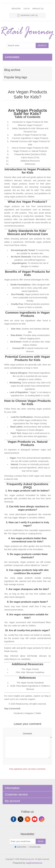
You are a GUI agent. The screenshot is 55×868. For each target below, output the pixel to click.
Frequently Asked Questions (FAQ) (30, 154)
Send (41, 841)
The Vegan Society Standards (30, 683)
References (30, 164)
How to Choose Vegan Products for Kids (30, 148)
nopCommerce (34, 863)
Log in (26, 9)
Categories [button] (12, 57)
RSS (28, 819)
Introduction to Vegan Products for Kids (30, 122)
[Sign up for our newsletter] (23, 841)
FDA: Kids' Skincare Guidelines (30, 672)
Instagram (29, 713)
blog (46, 696)
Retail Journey (11, 651)
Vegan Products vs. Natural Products (30, 151)
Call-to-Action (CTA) (30, 158)
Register (16, 9)
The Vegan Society (30, 669)
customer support (27, 699)
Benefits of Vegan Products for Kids (30, 135)
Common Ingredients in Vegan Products (30, 138)
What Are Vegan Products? (30, 125)
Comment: (27, 734)
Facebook (18, 713)
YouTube (35, 819)
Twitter (38, 713)
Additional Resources (30, 161)
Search (42, 45)
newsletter (26, 659)
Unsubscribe (35, 847)
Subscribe (22, 847)
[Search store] (21, 45)
